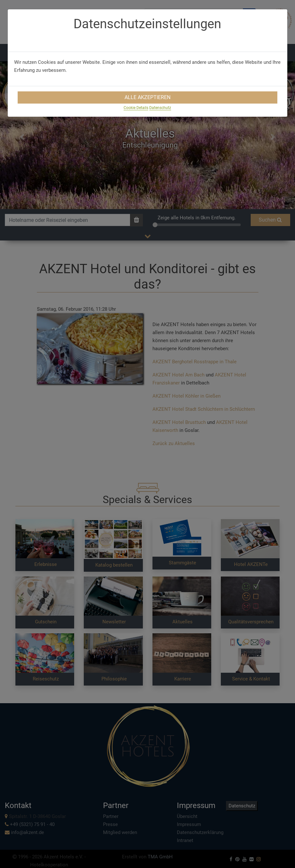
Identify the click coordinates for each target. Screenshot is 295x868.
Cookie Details (136, 108)
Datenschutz (160, 108)
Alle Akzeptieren (147, 97)
